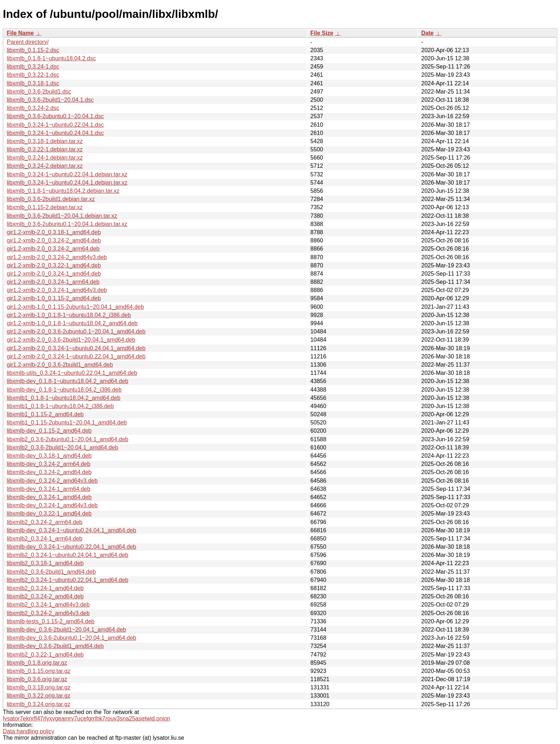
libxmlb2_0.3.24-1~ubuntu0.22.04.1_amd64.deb (67, 580)
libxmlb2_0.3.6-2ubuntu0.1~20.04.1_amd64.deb (67, 439)
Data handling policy (29, 731)
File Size (322, 33)
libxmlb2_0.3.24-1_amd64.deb (45, 588)
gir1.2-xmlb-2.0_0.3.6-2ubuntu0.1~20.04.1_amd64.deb (76, 331)
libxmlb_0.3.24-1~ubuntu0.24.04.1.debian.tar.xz (67, 183)
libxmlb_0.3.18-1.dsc (33, 83)
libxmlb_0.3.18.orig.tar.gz (39, 687)
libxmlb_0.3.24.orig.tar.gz (39, 704)
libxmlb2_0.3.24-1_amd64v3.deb (48, 605)
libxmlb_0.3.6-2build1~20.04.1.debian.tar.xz (62, 216)
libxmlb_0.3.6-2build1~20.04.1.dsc (50, 100)
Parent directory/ (28, 42)
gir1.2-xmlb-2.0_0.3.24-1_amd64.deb (54, 274)
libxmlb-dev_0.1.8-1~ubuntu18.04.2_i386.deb (64, 390)
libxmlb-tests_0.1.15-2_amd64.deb (51, 621)
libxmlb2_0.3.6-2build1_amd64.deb (51, 572)
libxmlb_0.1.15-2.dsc (33, 50)
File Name (20, 33)
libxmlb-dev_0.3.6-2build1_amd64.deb (55, 646)
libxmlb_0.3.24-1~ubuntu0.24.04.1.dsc (55, 133)
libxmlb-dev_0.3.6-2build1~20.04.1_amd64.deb (66, 630)
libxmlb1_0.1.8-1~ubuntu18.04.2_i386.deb (60, 406)
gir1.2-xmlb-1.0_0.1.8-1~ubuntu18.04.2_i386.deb (69, 315)
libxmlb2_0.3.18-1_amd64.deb (45, 563)
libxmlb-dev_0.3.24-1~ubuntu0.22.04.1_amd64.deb (72, 547)
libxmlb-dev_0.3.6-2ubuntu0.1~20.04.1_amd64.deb (72, 638)
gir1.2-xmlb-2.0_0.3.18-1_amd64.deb (54, 232)
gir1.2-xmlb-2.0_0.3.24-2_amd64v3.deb (57, 257)
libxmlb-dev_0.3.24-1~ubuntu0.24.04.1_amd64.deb (72, 530)
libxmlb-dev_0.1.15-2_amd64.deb (49, 431)
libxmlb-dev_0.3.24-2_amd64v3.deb (52, 481)
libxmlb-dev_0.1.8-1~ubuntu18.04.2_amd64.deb (67, 381)
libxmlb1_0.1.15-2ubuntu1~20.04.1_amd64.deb (67, 423)
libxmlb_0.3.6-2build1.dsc (39, 92)
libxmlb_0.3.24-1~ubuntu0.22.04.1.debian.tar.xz (67, 174)
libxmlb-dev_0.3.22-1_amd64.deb (49, 514)
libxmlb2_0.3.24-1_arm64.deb (45, 539)
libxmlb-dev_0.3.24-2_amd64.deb (49, 472)
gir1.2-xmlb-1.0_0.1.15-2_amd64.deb (54, 298)
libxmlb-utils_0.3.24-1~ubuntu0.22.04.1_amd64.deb (72, 373)
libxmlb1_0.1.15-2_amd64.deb (45, 414)
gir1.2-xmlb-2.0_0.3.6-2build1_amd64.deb (60, 365)
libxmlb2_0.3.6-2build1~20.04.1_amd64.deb (62, 448)
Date (427, 33)
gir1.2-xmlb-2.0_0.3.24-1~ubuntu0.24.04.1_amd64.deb (76, 348)
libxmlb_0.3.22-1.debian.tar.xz (45, 149)
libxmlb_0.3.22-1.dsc (33, 75)
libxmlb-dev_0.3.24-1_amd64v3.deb (52, 505)
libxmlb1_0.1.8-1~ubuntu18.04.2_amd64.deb (64, 398)
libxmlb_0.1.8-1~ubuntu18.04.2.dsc (51, 58)
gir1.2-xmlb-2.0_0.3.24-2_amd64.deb (54, 240)
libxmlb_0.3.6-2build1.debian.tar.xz (51, 199)
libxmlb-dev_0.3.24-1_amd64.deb (49, 497)
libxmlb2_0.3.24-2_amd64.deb (45, 596)
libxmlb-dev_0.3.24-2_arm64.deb (49, 464)
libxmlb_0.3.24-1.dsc (33, 67)
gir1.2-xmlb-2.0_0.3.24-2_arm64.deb (53, 249)
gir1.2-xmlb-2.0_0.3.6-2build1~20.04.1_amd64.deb (71, 340)
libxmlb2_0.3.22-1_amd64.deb (45, 655)
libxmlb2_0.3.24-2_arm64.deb (45, 522)
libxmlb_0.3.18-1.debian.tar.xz (45, 141)
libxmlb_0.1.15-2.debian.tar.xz (45, 207)
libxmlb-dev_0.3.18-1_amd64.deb (49, 456)
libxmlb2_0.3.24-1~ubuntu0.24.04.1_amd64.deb (67, 555)
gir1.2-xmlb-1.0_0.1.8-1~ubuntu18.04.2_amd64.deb (72, 323)
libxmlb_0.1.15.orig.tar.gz (39, 671)
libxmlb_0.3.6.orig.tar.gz (37, 679)
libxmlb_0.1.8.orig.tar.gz (37, 663)
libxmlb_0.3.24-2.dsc (33, 108)
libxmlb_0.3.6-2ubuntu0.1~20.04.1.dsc (55, 116)
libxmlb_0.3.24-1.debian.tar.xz (45, 158)
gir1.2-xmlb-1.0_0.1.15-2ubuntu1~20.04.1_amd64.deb (75, 307)
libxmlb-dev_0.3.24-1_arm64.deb (49, 489)
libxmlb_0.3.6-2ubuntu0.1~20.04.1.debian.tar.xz (67, 224)
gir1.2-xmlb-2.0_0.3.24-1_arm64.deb (53, 282)
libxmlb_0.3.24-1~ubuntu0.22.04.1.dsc (55, 125)
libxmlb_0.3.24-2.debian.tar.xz (45, 166)
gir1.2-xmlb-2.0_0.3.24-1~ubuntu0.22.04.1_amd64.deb (76, 356)
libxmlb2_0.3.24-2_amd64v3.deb (48, 613)
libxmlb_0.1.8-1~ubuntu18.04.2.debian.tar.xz (63, 191)
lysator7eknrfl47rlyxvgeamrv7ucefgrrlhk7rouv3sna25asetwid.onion (87, 718)
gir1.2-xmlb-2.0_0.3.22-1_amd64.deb (54, 265)
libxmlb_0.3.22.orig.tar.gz (39, 696)
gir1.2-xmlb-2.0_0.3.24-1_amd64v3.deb (57, 290)
